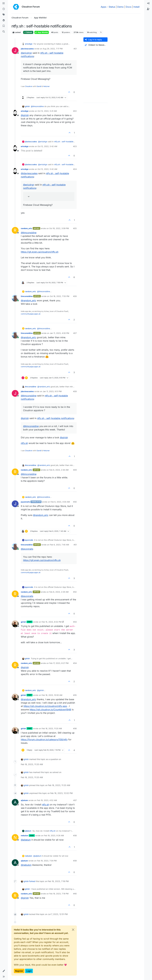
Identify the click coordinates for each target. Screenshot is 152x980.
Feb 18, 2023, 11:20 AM (52, 728)
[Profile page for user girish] (15, 624)
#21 (75, 49)
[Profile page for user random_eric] (15, 230)
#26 (75, 296)
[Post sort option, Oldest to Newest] (95, 45)
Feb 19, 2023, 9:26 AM (54, 835)
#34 (75, 663)
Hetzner (46, 86)
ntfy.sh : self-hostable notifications (56, 418)
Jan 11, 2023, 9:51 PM (52, 391)
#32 (75, 592)
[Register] (148, 9)
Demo (120, 7)
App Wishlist (42, 32)
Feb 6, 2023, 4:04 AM (60, 502)
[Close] (73, 930)
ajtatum (24, 800)
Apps (103, 7)
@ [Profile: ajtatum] (26, 840)
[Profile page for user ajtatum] (15, 802)
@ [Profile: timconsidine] (37, 106)
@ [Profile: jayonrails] (27, 549)
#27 (75, 333)
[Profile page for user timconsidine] (15, 298)
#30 (75, 502)
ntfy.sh (24, 443)
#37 (75, 800)
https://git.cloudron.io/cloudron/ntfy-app (45, 706)
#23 (75, 146)
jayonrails (25, 502)
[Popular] (4, 20)
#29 (75, 470)
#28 (75, 391)
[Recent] (4, 9)
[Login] (148, 3)
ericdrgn (29, 44)
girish (27, 106)
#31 (75, 545)
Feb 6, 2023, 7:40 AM (59, 545)
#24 (75, 169)
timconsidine (27, 296)
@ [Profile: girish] (25, 115)
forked (32, 881)
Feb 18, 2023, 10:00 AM (52, 695)
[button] (4, 971)
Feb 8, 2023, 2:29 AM (59, 592)
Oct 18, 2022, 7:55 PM (60, 296)
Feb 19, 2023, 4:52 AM (47, 800)
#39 (75, 861)
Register (19, 971)
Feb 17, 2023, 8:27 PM (59, 663)
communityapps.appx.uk (31, 314)
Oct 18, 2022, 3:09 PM (59, 228)
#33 (75, 622)
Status (112, 7)
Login (29, 971)
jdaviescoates (27, 49)
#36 (75, 728)
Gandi (39, 86)
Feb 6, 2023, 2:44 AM (59, 470)
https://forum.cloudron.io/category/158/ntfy (44, 739)
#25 (75, 228)
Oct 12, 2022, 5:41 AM (47, 111)
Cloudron (29, 86)
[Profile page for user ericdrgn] (15, 113)
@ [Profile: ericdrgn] (26, 53)
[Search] (4, 32)
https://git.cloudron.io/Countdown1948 (50, 710)
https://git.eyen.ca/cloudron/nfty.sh (40, 252)
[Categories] (4, 3)
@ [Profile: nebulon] (26, 865)
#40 (75, 894)
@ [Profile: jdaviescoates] (29, 173)
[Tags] (4, 15)
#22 (75, 111)
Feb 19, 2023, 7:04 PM (47, 861)
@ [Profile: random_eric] (28, 300)
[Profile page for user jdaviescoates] (15, 51)
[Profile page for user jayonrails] (15, 504)
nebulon (25, 835)
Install (136, 7)
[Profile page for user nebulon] (15, 837)
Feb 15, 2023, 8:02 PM (52, 622)
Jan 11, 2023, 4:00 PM (59, 333)
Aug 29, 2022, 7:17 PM (53, 49)
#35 (75, 695)
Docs (129, 7)
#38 (75, 835)
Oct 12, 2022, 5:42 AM (47, 146)
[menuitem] (148, 3)
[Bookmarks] (4, 26)
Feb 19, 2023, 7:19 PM (59, 894)
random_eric (26, 228)
